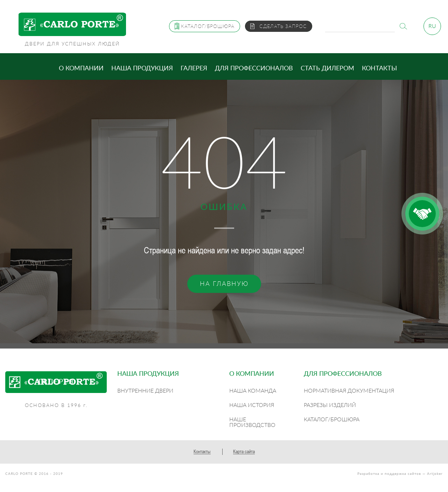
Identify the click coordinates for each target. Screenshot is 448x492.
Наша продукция (142, 68)
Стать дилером (327, 68)
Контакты (379, 68)
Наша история (252, 405)
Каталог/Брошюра (332, 419)
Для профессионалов (254, 68)
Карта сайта (244, 451)
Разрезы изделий (330, 405)
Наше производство (252, 422)
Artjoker (435, 473)
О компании (81, 68)
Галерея (194, 68)
